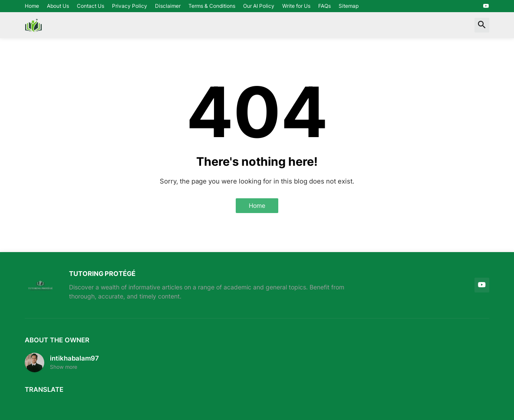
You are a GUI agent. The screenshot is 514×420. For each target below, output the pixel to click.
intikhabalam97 (74, 358)
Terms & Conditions (212, 6)
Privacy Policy (130, 6)
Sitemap (349, 6)
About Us (58, 6)
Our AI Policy (259, 6)
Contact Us (91, 6)
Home (32, 6)
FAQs (325, 6)
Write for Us (296, 6)
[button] (482, 25)
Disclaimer (168, 6)
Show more (64, 367)
